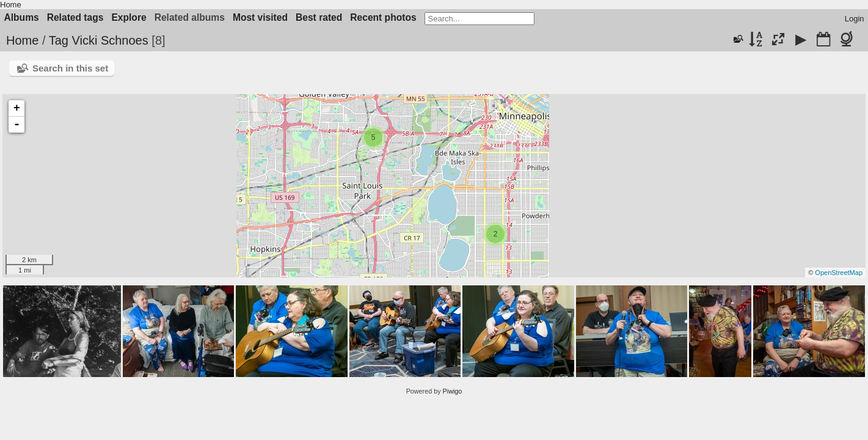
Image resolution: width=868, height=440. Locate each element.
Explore (129, 17)
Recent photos (383, 17)
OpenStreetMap (839, 273)
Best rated (319, 17)
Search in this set (70, 68)
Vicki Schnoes (110, 40)
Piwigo (453, 391)
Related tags (75, 17)
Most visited (260, 17)
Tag (59, 40)
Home (11, 5)
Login (855, 19)
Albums (22, 17)
